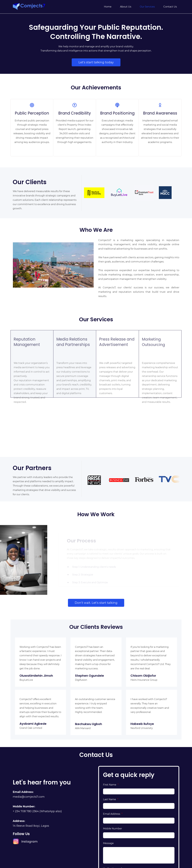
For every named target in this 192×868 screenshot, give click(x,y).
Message (108, 843)
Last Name (111, 799)
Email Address (113, 814)
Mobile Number (112, 829)
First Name (111, 785)
